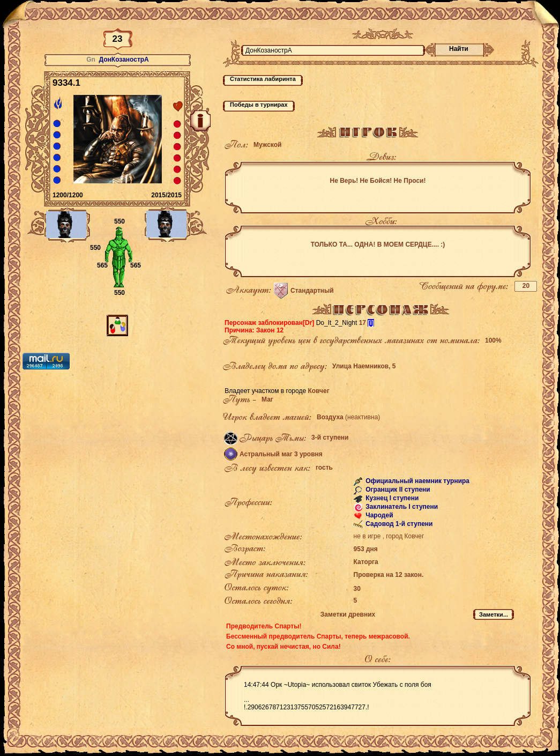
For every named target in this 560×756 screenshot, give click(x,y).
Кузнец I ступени (391, 498)
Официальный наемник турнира (417, 481)
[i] (371, 323)
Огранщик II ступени (397, 490)
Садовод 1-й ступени (398, 524)
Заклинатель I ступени (401, 507)
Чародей (379, 515)
